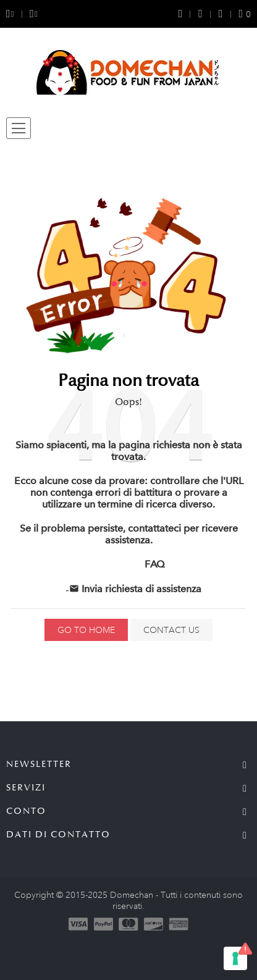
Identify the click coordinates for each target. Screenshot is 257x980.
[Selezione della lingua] (29, 14)
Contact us (171, 630)
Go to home (86, 630)
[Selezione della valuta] (14, 14)
